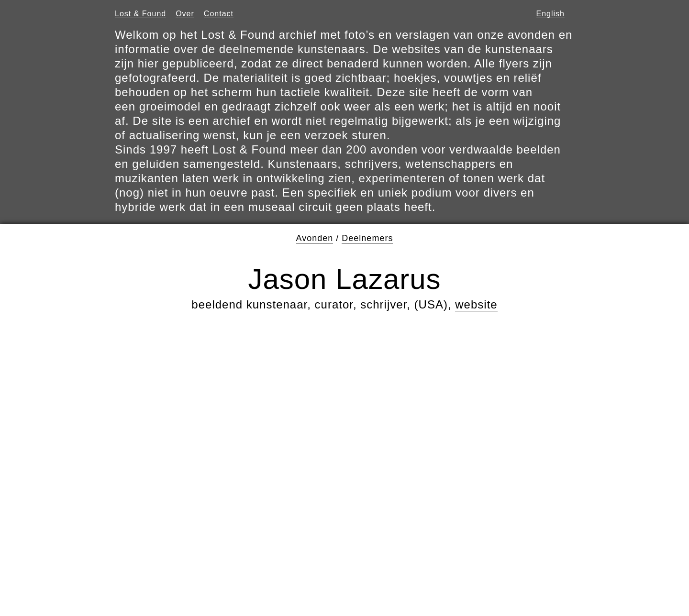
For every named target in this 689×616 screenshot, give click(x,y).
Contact (219, 14)
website (476, 304)
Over (185, 14)
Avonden (315, 238)
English (550, 14)
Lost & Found (140, 14)
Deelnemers (367, 238)
